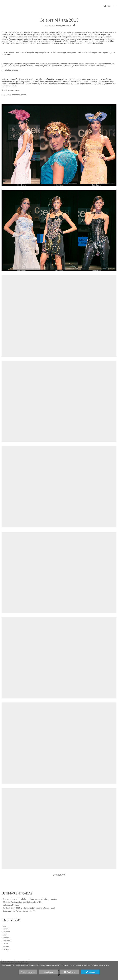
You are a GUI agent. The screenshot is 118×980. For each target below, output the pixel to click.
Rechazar (69, 972)
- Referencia (6, 941)
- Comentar (68, 26)
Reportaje (59, 26)
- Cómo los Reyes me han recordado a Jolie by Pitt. (22, 902)
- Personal (6, 947)
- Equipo (5, 935)
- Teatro (5, 944)
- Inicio (4, 926)
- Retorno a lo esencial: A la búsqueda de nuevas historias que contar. (29, 899)
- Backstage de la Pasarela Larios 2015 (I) (18, 911)
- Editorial (6, 932)
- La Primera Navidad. (10, 905)
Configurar (49, 972)
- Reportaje (6, 938)
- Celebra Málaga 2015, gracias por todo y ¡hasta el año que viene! (28, 908)
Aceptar (90, 972)
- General (5, 929)
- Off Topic (6, 950)
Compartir (59, 875)
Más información (28, 972)
